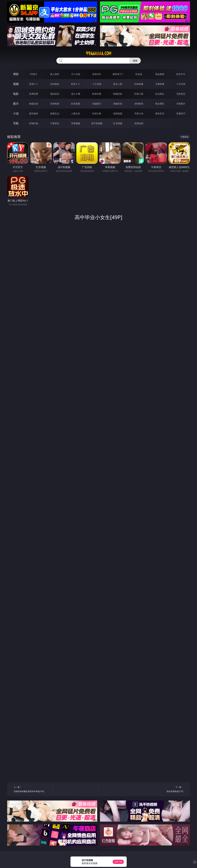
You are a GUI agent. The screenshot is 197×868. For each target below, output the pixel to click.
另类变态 (181, 94)
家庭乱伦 (55, 113)
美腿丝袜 (118, 104)
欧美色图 (76, 104)
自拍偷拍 (55, 84)
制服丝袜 (118, 94)
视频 (16, 84)
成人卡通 (76, 94)
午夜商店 (55, 123)
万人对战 (76, 74)
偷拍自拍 (55, 94)
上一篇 (32, 790)
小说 (16, 113)
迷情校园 (118, 113)
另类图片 (181, 104)
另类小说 (139, 113)
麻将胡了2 (118, 74)
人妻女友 (76, 113)
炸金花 (139, 74)
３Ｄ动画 (97, 84)
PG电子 (34, 74)
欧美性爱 (97, 94)
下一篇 (165, 790)
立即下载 (118, 862)
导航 (16, 123)
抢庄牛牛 (181, 74)
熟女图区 (160, 104)
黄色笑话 (160, 113)
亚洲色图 (55, 104)
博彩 (16, 74)
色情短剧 (139, 123)
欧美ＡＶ (76, 84)
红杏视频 (118, 123)
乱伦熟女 (160, 94)
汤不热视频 (97, 123)
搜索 (135, 61)
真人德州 (55, 74)
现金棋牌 (160, 74)
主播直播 (160, 84)
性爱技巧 (181, 113)
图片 (16, 104)
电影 (16, 94)
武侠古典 (97, 113)
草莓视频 (76, 123)
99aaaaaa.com (99, 53)
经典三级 (139, 94)
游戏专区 (97, 74)
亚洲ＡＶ (34, 84)
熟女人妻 (118, 84)
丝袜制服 (139, 84)
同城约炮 (34, 123)
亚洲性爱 (34, 94)
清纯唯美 (139, 104)
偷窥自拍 (34, 104)
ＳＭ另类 (181, 84)
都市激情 (34, 113)
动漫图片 (97, 104)
